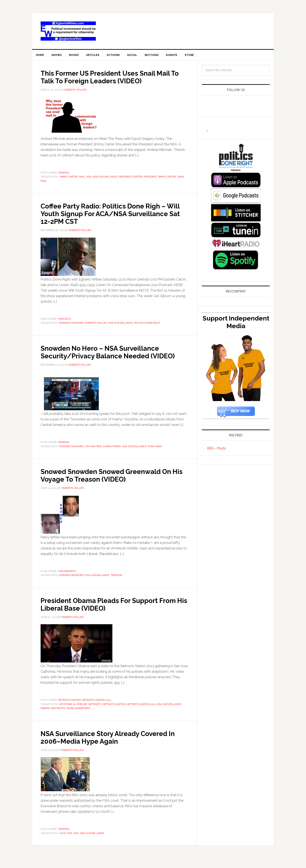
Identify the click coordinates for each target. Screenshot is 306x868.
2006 (62, 842)
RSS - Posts (217, 450)
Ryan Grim (155, 456)
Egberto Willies (96, 325)
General (64, 174)
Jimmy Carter (69, 178)
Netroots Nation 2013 (96, 709)
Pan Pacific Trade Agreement (71, 718)
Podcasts (64, 321)
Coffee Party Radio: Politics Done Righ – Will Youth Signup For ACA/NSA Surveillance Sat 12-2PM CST (113, 215)
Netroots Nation (69, 709)
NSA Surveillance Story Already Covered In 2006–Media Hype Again (114, 746)
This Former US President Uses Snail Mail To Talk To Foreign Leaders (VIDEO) (113, 78)
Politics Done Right (147, 325)
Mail (82, 178)
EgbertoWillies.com (68, 31)
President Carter (130, 178)
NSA (89, 178)
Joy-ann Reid (93, 456)
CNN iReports (67, 580)
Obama (45, 718)
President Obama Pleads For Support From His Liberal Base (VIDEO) (109, 613)
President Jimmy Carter (160, 178)
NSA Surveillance (105, 178)
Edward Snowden (72, 325)
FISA (70, 842)
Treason (116, 584)
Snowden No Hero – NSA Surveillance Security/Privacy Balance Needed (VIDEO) (110, 357)
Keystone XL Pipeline (73, 713)
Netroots (95, 713)
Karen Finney (112, 456)
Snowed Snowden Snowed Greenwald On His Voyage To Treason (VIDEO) (110, 484)
